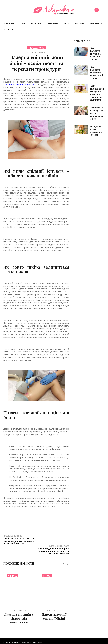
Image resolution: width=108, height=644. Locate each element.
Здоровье (36, 23)
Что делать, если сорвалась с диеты (97, 130)
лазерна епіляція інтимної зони (20, 84)
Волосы (47, 566)
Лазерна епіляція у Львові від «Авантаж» (19, 608)
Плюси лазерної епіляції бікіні (54, 606)
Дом (22, 23)
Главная (9, 23)
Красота (53, 23)
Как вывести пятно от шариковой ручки (97, 72)
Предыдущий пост (20, 540)
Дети (66, 23)
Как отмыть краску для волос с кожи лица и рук (97, 113)
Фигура (79, 23)
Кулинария (96, 23)
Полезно (9, 30)
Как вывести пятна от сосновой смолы (96, 54)
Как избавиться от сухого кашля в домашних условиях (97, 93)
